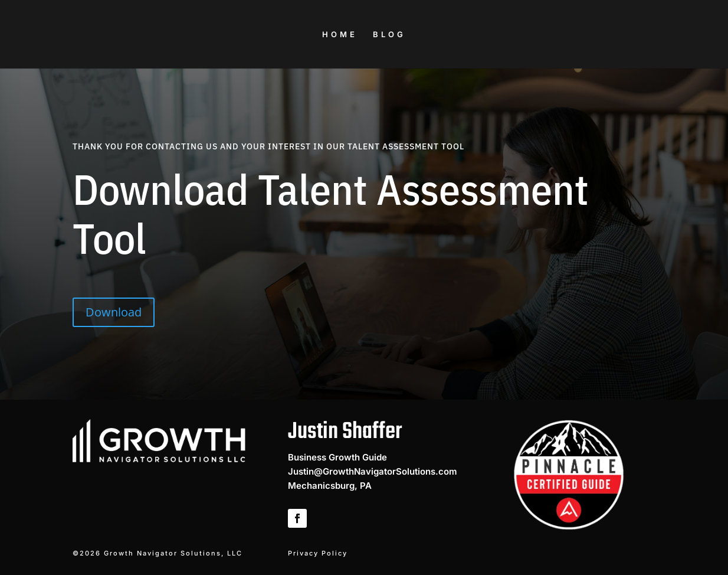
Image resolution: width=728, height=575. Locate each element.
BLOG (389, 35)
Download (114, 312)
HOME (340, 35)
